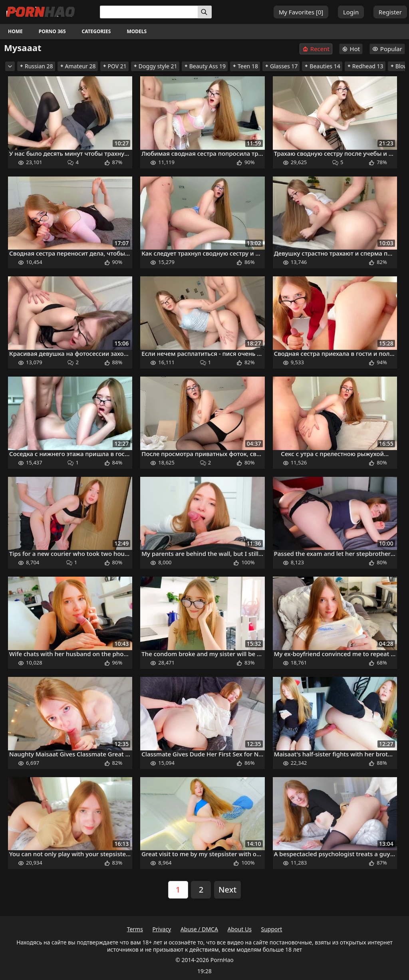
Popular (387, 49)
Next (227, 890)
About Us (240, 929)
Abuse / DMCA (199, 929)
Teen (245, 66)
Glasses (281, 66)
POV (114, 66)
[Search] (205, 12)
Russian (36, 66)
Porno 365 (52, 31)
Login (351, 12)
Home (15, 31)
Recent (316, 49)
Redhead (365, 66)
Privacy (162, 929)
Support (272, 929)
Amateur (78, 66)
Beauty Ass (205, 66)
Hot (351, 49)
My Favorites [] (301, 12)
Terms (135, 929)
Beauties (322, 66)
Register (390, 12)
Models (137, 31)
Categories (96, 31)
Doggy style (155, 66)
